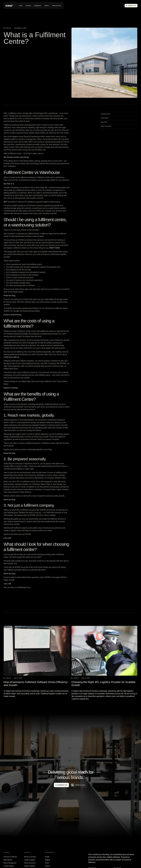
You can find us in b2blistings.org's (17, 587)
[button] (21, 6)
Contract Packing (9, 866)
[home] (9, 6)
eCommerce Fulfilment (10, 857)
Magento (48, 860)
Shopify (47, 857)
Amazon (47, 866)
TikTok (47, 863)
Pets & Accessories (30, 863)
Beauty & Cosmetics (30, 857)
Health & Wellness (30, 866)
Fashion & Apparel (30, 860)
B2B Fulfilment (8, 860)
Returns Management (10, 863)
